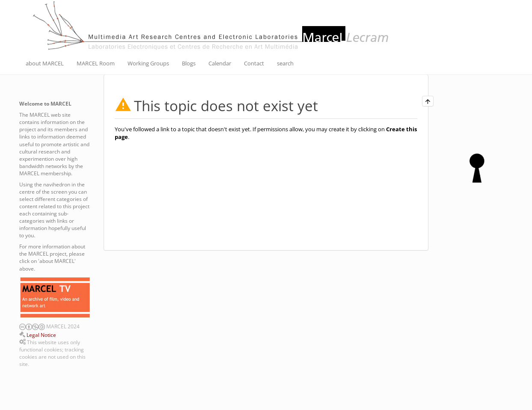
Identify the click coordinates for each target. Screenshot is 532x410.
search (285, 63)
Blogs (189, 63)
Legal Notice (41, 335)
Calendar (220, 63)
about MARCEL (45, 63)
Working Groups (148, 63)
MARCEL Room (96, 63)
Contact (254, 63)
